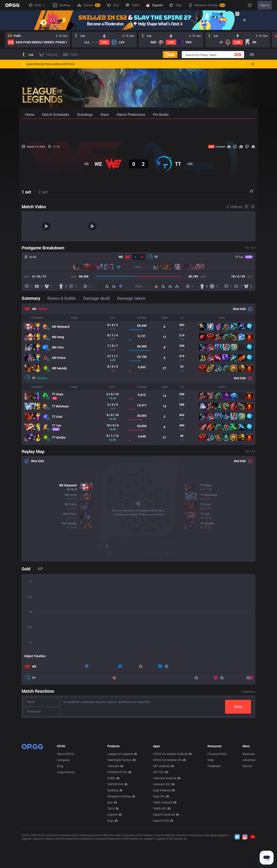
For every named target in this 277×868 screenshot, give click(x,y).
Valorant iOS (162, 848)
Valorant (113, 830)
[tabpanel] (138, 374)
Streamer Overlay (119, 860)
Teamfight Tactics (119, 824)
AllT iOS (159, 836)
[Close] (245, 20)
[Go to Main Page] (12, 5)
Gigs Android (162, 854)
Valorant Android (165, 842)
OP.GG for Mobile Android (170, 818)
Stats (37, 5)
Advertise (249, 824)
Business (249, 818)
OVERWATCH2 (117, 836)
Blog (60, 830)
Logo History (66, 836)
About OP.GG (66, 818)
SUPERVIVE (115, 848)
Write (238, 707)
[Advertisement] (138, 130)
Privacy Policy (217, 818)
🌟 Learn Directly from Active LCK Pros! (48, 64)
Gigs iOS (159, 860)
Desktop (113, 854)
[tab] (33, 298)
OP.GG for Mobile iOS (167, 824)
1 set (26, 192)
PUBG (111, 842)
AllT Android (161, 830)
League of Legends (120, 818)
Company (63, 824)
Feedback (214, 830)
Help (211, 824)
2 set (43, 192)
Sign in (265, 5)
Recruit (247, 830)
